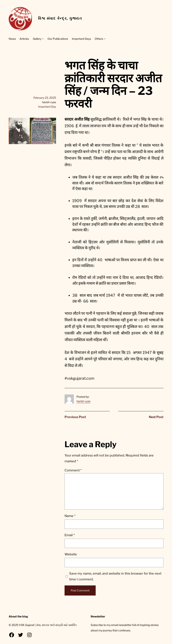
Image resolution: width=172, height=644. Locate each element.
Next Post (156, 417)
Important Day (47, 107)
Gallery (37, 39)
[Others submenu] (105, 39)
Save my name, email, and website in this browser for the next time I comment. (115, 576)
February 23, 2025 (45, 98)
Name (70, 516)
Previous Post (75, 417)
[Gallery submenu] (43, 39)
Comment (73, 470)
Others (99, 39)
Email (70, 535)
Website (71, 554)
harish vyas (83, 401)
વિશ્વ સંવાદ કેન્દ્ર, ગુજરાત (60, 18)
